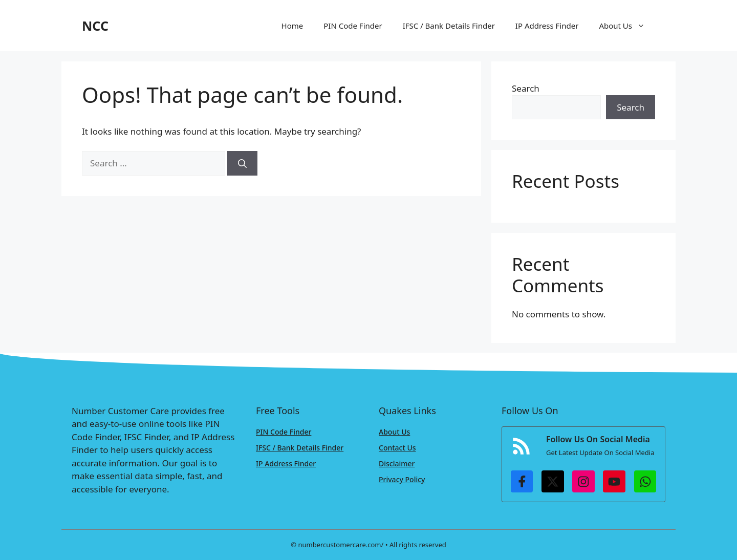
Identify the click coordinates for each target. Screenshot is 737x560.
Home (292, 26)
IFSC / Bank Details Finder (449, 26)
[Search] (242, 163)
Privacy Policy (402, 479)
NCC (95, 26)
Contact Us (397, 448)
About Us (627, 26)
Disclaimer (397, 464)
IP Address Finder (547, 26)
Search (526, 88)
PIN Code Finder (353, 26)
